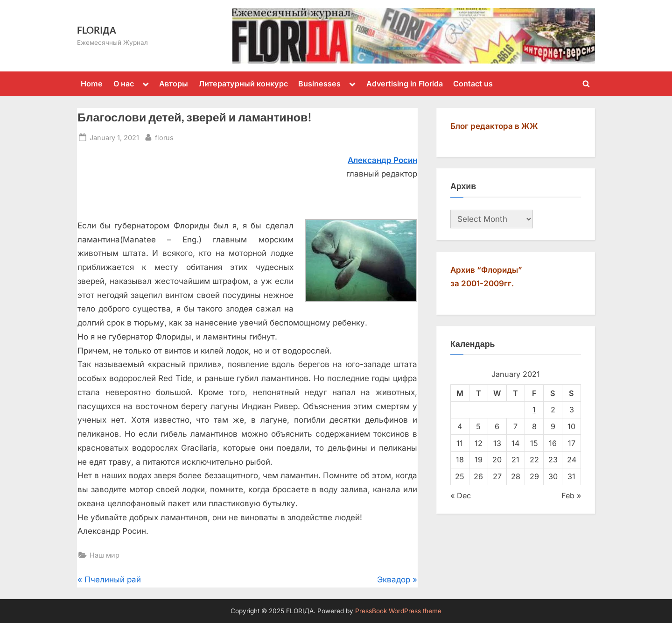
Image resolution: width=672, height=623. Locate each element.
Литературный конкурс (243, 84)
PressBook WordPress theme (398, 611)
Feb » (571, 496)
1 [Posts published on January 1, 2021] (534, 410)
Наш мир (105, 555)
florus (164, 137)
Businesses (319, 84)
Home (92, 84)
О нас (124, 84)
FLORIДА (97, 30)
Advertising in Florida (405, 84)
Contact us (473, 84)
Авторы (174, 84)
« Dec (461, 496)
